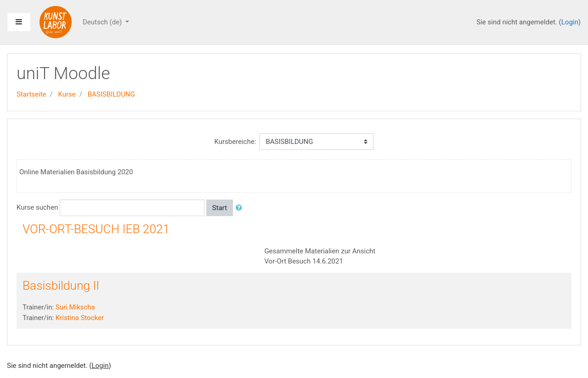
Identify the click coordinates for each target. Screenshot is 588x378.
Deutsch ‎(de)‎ (103, 22)
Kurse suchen (37, 207)
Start (220, 208)
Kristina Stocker (80, 318)
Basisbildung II (61, 286)
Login (570, 22)
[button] (241, 208)
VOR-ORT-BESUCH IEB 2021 (96, 229)
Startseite (31, 94)
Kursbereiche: (235, 142)
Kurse (67, 94)
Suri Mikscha (75, 307)
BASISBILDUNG (111, 94)
